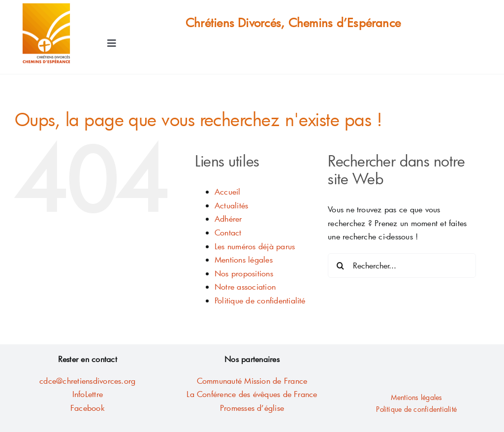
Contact (228, 232)
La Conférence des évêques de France (252, 394)
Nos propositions (244, 273)
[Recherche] (340, 266)
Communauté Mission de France (252, 381)
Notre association (245, 286)
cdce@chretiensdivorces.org (87, 381)
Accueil (228, 191)
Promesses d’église (252, 408)
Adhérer (228, 218)
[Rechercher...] (402, 266)
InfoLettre (88, 394)
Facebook (88, 408)
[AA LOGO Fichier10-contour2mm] (46, 6)
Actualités (231, 205)
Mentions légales (244, 259)
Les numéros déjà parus (255, 246)
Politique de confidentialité (260, 300)
